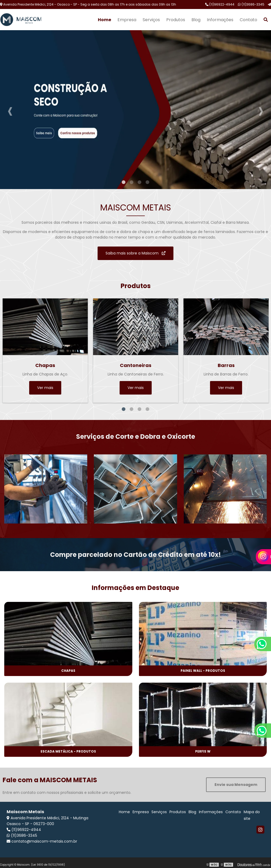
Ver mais (45, 388)
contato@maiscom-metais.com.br (42, 841)
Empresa (127, 20)
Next (261, 110)
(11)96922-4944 (220, 4)
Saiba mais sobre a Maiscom (135, 253)
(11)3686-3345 (251, 4)
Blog (196, 20)
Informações (220, 20)
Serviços (151, 20)
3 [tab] (139, 182)
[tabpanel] (135, 110)
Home (104, 20)
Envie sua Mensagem (236, 785)
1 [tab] (124, 182)
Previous (10, 110)
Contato (248, 20)
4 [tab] (147, 182)
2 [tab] (132, 182)
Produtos (176, 20)
